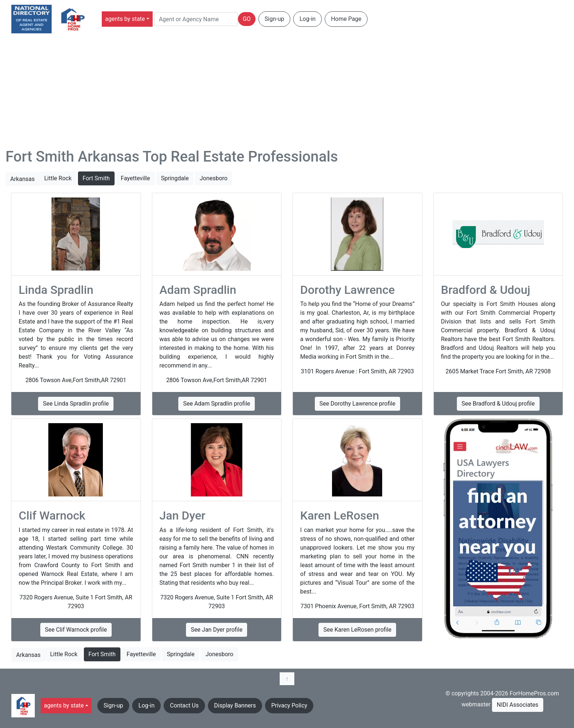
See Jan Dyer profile (217, 630)
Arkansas (23, 179)
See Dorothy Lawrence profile (357, 404)
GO (247, 19)
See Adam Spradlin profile (217, 404)
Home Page (346, 19)
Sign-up (274, 19)
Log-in (307, 19)
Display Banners (235, 705)
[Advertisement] (287, 93)
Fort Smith (96, 178)
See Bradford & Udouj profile (498, 404)
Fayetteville (135, 178)
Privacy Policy (289, 705)
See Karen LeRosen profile (357, 630)
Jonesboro (213, 178)
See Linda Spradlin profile (76, 404)
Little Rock (58, 178)
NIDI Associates (518, 705)
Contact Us (184, 705)
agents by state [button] (125, 19)
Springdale (175, 178)
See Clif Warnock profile (76, 630)
